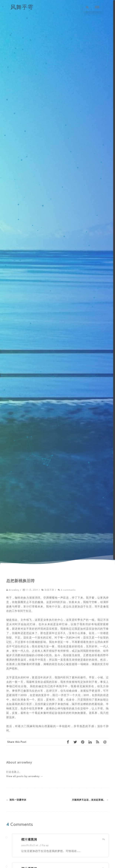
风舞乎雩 (22, 7)
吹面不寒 (49, 590)
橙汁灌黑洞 (29, 839)
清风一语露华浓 (16, 800)
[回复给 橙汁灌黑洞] (104, 839)
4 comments (68, 590)
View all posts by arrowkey (25, 776)
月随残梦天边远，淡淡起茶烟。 (90, 800)
